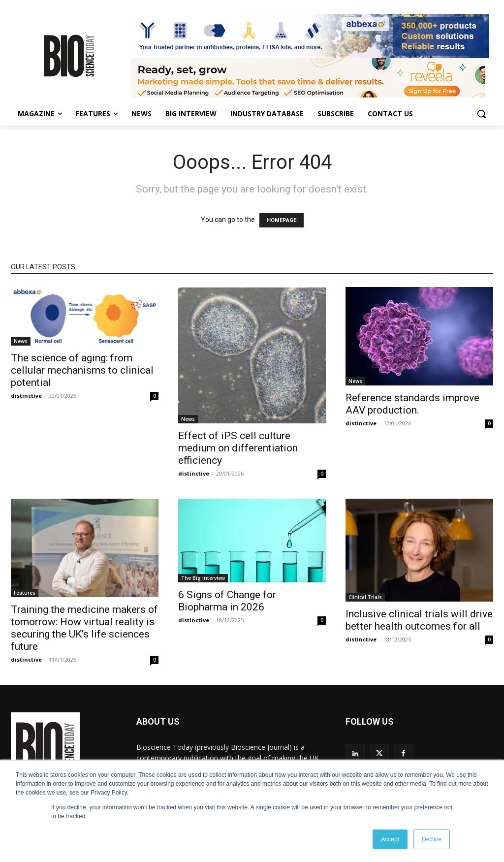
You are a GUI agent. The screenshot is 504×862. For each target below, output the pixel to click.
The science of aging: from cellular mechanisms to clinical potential (82, 370)
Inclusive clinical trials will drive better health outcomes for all (419, 620)
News (21, 341)
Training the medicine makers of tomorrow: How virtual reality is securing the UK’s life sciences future (84, 628)
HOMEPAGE (282, 220)
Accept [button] (390, 839)
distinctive (26, 396)
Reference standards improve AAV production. (412, 404)
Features (25, 593)
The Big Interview (203, 578)
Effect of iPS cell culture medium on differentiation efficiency (238, 448)
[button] (481, 114)
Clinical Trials (365, 597)
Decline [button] (432, 839)
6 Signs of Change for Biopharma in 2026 (227, 601)
